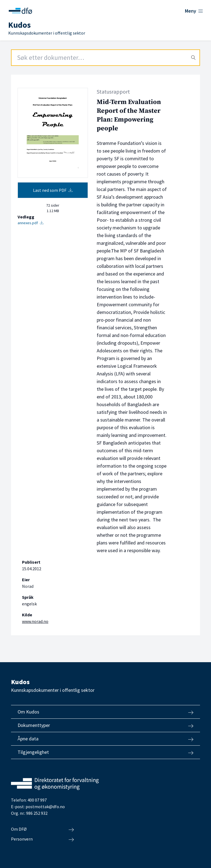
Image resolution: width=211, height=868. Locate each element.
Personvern (42, 839)
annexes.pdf (31, 223)
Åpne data (105, 739)
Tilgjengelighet (105, 752)
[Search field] (105, 58)
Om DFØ (42, 829)
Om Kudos (105, 712)
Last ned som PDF (53, 190)
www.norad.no (35, 621)
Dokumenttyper (105, 725)
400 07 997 (37, 800)
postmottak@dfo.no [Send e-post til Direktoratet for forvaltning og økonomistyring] (45, 807)
